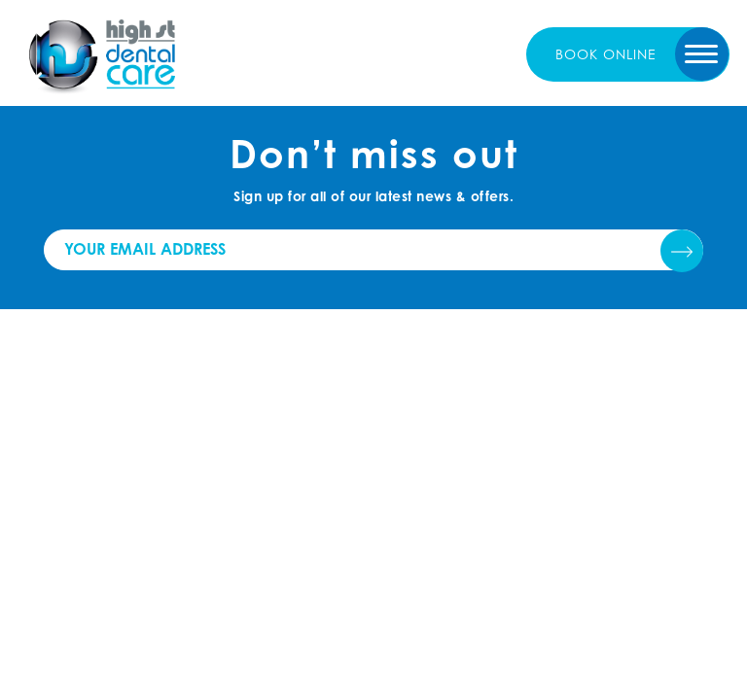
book (606, 54)
